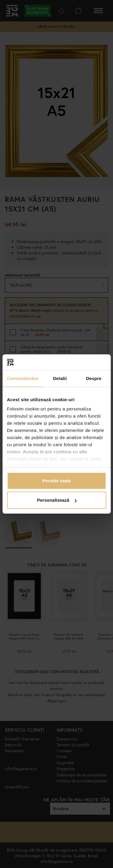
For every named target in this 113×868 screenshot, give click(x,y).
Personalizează (57, 500)
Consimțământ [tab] (23, 378)
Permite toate (56, 481)
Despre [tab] (94, 378)
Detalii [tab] (60, 378)
